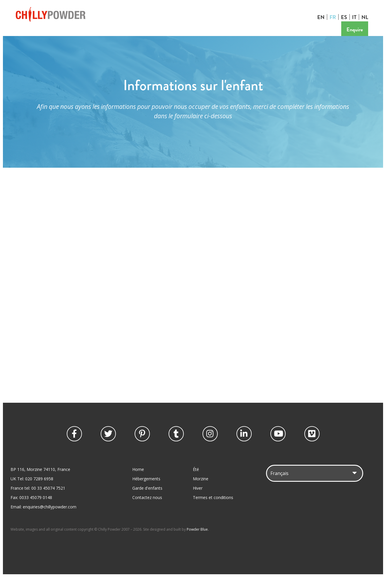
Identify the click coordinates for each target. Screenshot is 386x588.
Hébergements (146, 490)
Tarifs (212, 35)
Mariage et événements (172, 35)
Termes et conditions (213, 508)
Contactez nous (244, 35)
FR (334, 17)
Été (196, 480)
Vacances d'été (79, 35)
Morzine (201, 490)
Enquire (356, 29)
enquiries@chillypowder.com (50, 518)
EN (322, 17)
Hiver (198, 499)
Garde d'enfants (121, 35)
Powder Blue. (198, 540)
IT (356, 17)
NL (366, 17)
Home (138, 480)
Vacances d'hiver (36, 35)
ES (345, 17)
